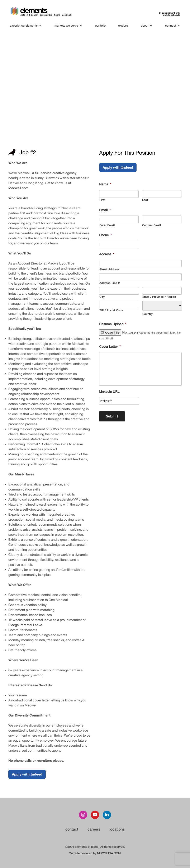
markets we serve (68, 26)
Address (107, 254)
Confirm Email (152, 225)
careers (94, 829)
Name (105, 184)
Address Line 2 (110, 283)
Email (105, 210)
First (102, 200)
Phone (105, 235)
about (147, 26)
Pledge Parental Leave (25, 625)
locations (117, 829)
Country (148, 314)
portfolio (100, 26)
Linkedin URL (109, 392)
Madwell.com (18, 188)
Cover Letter (110, 347)
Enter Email (107, 225)
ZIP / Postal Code (111, 310)
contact (72, 829)
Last (145, 200)
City (102, 297)
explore (123, 26)
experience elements (26, 26)
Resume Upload (113, 324)
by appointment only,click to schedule (169, 14)
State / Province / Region (159, 297)
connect (172, 26)
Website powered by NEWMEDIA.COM (95, 853)
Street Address (109, 269)
